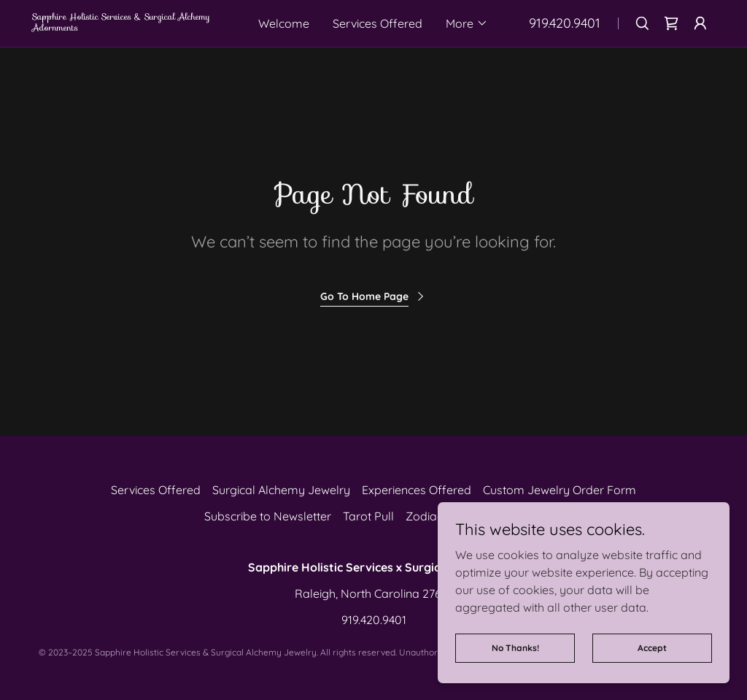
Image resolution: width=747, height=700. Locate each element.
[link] (135, 26)
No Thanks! (515, 648)
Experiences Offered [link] (417, 490)
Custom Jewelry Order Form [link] (560, 490)
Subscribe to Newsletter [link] (268, 516)
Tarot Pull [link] (368, 516)
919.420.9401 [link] (565, 23)
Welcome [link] (284, 23)
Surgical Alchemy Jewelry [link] (281, 490)
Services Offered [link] (378, 23)
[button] (467, 23)
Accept (652, 648)
